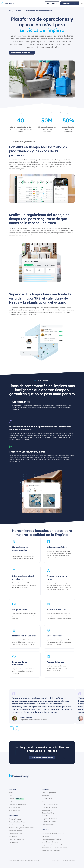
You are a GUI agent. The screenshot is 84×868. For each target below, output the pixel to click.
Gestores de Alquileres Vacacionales (53, 833)
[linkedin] (24, 782)
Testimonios (46, 796)
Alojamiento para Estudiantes (51, 851)
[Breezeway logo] (19, 776)
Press (11, 796)
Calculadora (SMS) (48, 813)
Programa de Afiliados (49, 822)
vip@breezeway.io (15, 810)
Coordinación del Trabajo (17, 825)
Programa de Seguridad (50, 807)
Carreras (12, 799)
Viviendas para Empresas (50, 842)
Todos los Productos (15, 819)
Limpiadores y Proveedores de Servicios (54, 845)
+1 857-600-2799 (14, 807)
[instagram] (15, 782)
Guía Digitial (13, 836)
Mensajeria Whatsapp (16, 831)
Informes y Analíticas (16, 834)
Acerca (11, 793)
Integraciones (13, 842)
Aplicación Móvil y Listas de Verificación (21, 828)
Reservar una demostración (18, 805)
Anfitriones (45, 836)
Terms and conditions (68, 860)
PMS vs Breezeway (48, 825)
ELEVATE (45, 816)
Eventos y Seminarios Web (50, 804)
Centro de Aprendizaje (49, 793)
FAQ (10, 802)
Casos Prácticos (47, 799)
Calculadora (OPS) (48, 810)
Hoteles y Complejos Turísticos (51, 839)
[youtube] (28, 782)
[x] (19, 782)
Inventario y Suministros (16, 839)
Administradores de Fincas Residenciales (55, 848)
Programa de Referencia (50, 819)
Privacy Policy (55, 860)
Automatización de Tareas (17, 822)
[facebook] (10, 782)
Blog (43, 801)
